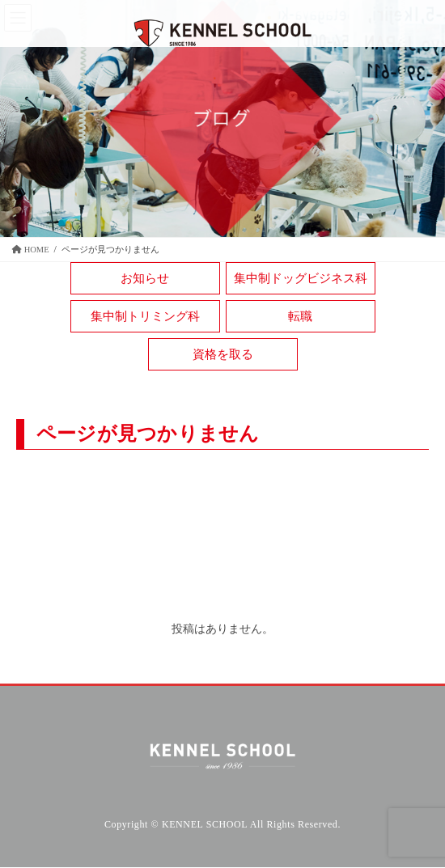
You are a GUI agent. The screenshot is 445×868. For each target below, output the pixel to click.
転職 (300, 316)
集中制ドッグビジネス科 (301, 278)
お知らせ (145, 278)
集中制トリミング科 (145, 316)
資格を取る (223, 354)
